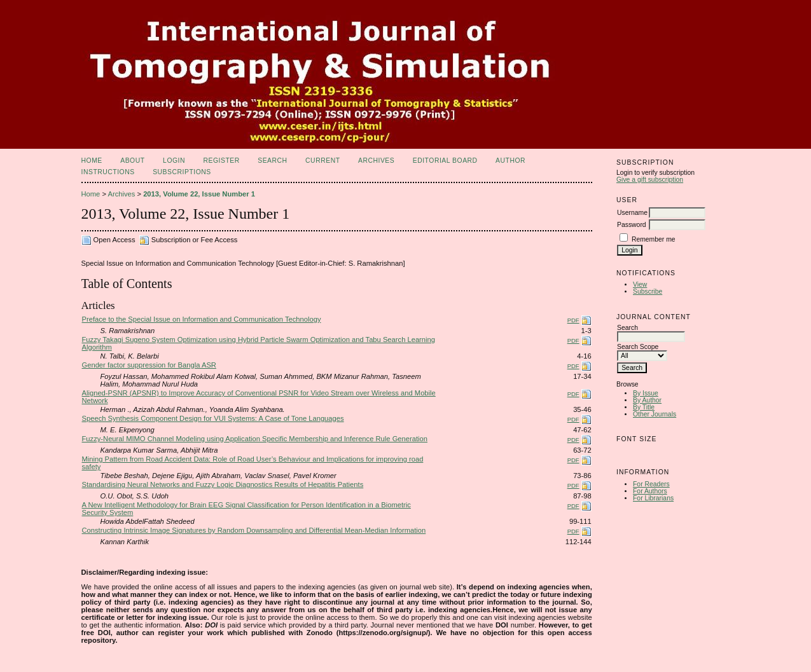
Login (174, 161)
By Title (644, 407)
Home (92, 161)
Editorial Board (445, 161)
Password (632, 225)
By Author (647, 400)
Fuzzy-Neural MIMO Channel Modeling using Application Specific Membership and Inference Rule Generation (255, 439)
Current (322, 161)
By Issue (646, 393)
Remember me (654, 239)
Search (272, 161)
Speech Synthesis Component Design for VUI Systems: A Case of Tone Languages (213, 418)
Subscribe (648, 291)
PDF (573, 320)
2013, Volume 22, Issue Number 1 (199, 194)
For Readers (651, 484)
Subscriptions (182, 172)
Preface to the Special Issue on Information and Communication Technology (202, 319)
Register (221, 161)
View (640, 285)
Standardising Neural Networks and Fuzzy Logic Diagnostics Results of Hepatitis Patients (223, 484)
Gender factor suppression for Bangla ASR (149, 365)
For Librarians (653, 498)
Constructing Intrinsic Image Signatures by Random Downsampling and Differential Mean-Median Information (254, 530)
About (132, 161)
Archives (376, 161)
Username (632, 213)
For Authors (650, 491)
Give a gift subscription (650, 180)
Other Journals (655, 414)
